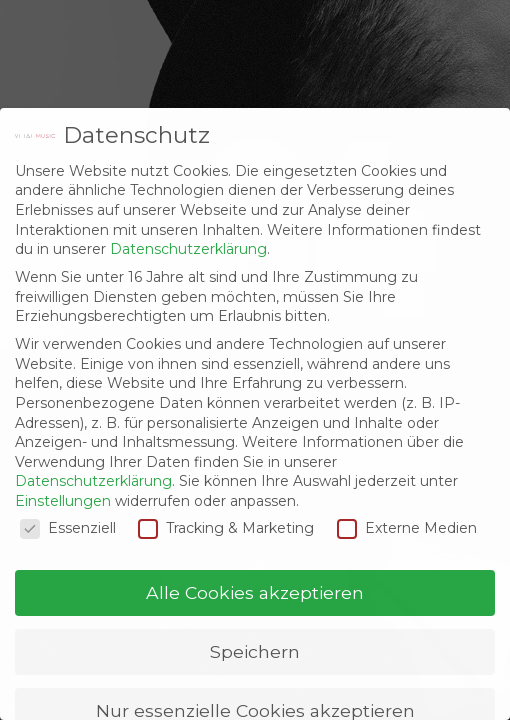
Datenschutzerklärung (188, 249)
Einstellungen (63, 501)
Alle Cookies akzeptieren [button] (255, 592)
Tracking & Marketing (226, 528)
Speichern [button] (255, 651)
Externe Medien (407, 528)
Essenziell (68, 528)
